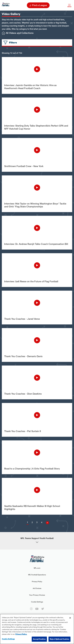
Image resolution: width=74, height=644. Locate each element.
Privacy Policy (37, 582)
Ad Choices (37, 588)
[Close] (70, 618)
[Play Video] (37, 69)
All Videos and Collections (20, 33)
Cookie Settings (37, 602)
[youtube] (37, 609)
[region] (37, 629)
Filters (13, 42)
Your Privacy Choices (37, 595)
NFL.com (37, 568)
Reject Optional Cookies (59, 639)
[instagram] (31, 609)
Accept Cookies (39, 639)
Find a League (40, 5)
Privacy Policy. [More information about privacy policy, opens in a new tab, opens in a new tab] (21, 634)
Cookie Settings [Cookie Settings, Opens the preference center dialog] (8, 639)
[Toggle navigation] (69, 5)
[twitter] (43, 609)
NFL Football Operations (37, 575)
